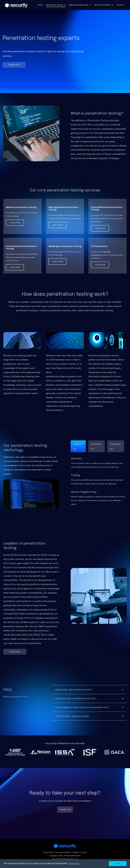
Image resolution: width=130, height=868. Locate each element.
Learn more (15, 223)
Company (76, 852)
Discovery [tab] (78, 448)
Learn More (14, 65)
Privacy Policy (48, 852)
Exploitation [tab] (115, 448)
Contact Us (65, 810)
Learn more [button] (74, 863)
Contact (84, 852)
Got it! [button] (118, 864)
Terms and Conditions (63, 852)
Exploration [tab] (96, 448)
